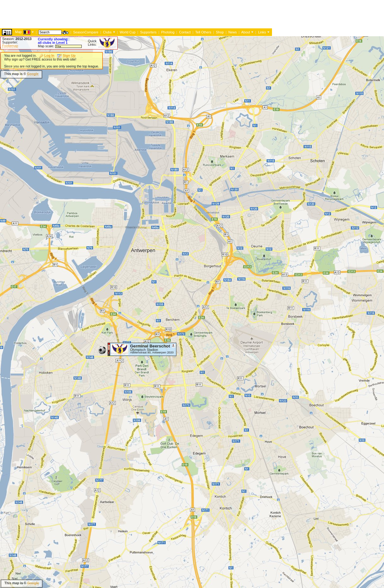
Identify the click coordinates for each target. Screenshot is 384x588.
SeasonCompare (86, 32)
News (233, 32)
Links (262, 32)
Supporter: (10, 42)
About (245, 32)
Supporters (148, 32)
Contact (185, 32)
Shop (220, 32)
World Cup (127, 32)
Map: (19, 32)
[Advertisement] (115, 14)
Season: (17, 39)
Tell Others (203, 32)
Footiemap (10, 46)
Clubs (107, 32)
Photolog (168, 32)
